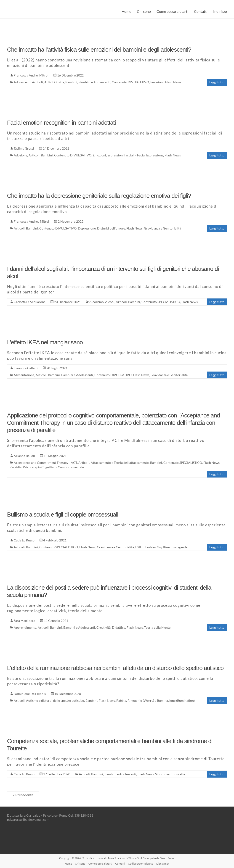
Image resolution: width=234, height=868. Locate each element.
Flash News (173, 82)
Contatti (201, 11)
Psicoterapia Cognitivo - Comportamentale (53, 467)
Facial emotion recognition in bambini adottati (61, 123)
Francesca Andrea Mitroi (31, 221)
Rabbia (121, 700)
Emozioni (157, 82)
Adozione (20, 155)
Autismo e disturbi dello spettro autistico (55, 700)
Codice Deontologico (141, 864)
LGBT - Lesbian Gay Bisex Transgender (162, 547)
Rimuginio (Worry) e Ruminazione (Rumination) (161, 700)
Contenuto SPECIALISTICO (161, 302)
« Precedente (23, 795)
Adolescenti (22, 82)
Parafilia (16, 467)
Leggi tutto (217, 82)
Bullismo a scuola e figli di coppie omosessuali (63, 514)
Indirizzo (220, 11)
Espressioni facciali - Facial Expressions (135, 155)
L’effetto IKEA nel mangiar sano (45, 342)
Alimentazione (24, 375)
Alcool (110, 302)
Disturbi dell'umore (111, 228)
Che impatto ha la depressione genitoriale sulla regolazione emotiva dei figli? (99, 196)
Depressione (87, 228)
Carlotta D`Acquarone (30, 302)
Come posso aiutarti (172, 11)
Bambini (71, 82)
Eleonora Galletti (26, 368)
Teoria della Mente (157, 627)
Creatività (104, 627)
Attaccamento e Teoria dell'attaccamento (120, 463)
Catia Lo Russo (24, 540)
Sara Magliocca (24, 621)
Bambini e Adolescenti (94, 82)
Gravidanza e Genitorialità (162, 228)
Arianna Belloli (24, 456)
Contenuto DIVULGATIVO (130, 82)
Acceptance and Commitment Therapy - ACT (45, 463)
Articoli (37, 82)
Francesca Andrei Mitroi (31, 75)
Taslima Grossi (24, 148)
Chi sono (144, 11)
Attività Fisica (54, 82)
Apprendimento (25, 627)
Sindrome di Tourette (170, 774)
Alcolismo (97, 302)
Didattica (119, 627)
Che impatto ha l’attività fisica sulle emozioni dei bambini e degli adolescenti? (99, 50)
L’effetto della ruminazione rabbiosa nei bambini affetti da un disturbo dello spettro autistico (115, 668)
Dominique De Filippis (30, 694)
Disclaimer (163, 864)
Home (126, 11)
